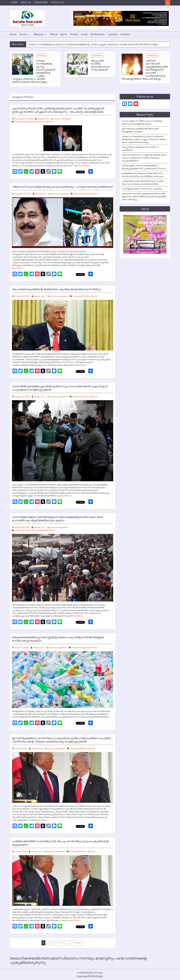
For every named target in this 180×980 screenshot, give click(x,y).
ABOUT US (26, 2)
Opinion (85, 648)
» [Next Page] (72, 943)
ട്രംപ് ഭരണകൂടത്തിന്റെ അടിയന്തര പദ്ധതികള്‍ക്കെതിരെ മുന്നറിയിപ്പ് (56, 289)
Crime (84, 34)
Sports (64, 34)
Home (13, 34)
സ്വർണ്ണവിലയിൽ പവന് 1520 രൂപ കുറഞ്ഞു (142, 189)
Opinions (113, 34)
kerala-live (43, 119)
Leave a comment (62, 119)
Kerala (23, 34)
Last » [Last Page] (79, 943)
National (38, 34)
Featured (41, 55)
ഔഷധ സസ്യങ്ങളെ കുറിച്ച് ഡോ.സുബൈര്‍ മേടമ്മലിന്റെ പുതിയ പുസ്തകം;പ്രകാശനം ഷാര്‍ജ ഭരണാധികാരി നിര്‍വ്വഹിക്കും (93, 44)
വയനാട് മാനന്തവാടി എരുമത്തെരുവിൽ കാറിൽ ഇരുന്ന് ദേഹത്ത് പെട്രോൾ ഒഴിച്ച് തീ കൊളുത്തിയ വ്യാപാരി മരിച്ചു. (144, 197)
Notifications (98, 34)
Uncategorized (40, 530)
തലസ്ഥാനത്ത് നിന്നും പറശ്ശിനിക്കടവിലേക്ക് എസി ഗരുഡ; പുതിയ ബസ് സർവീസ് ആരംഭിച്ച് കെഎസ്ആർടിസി (144, 158)
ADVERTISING (41, 2)
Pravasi (74, 34)
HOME (14, 2)
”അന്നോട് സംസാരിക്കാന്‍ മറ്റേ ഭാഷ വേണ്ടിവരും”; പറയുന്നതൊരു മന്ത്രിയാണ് (63, 187)
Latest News (97, 55)
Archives (125, 34)
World (54, 34)
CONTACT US (57, 2)
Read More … (86, 166)
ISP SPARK (97, 976)
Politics (41, 122)
